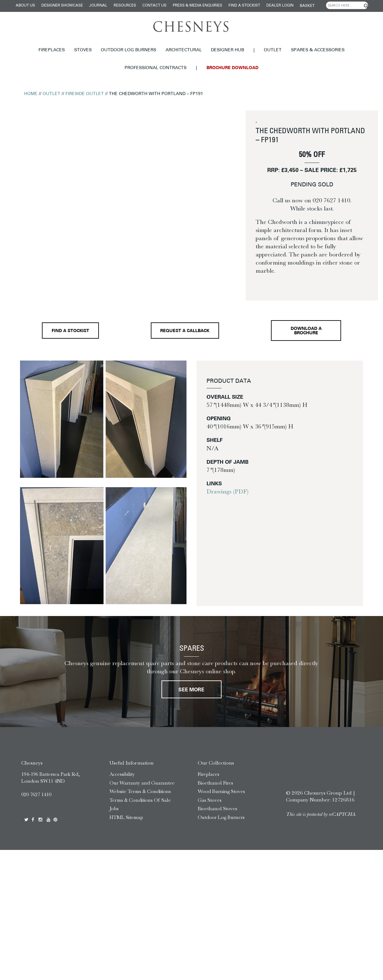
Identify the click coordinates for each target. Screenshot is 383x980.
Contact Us (154, 6)
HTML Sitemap (126, 817)
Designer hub (227, 50)
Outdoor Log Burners (128, 50)
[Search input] (347, 5)
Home (31, 94)
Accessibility (122, 774)
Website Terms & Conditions (140, 791)
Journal (98, 6)
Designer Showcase (62, 6)
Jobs (114, 808)
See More (191, 690)
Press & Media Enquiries (197, 6)
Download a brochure (306, 331)
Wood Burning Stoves (221, 791)
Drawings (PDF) (227, 491)
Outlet (273, 50)
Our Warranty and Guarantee (142, 783)
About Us (25, 6)
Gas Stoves (210, 800)
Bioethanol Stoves (217, 808)
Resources (125, 6)
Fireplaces (52, 50)
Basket (307, 6)
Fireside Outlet (85, 94)
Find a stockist (244, 6)
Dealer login (280, 6)
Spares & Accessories (318, 50)
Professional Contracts (156, 68)
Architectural (184, 50)
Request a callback (185, 331)
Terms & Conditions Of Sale (140, 800)
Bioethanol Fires (215, 783)
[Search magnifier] (366, 6)
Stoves (83, 50)
